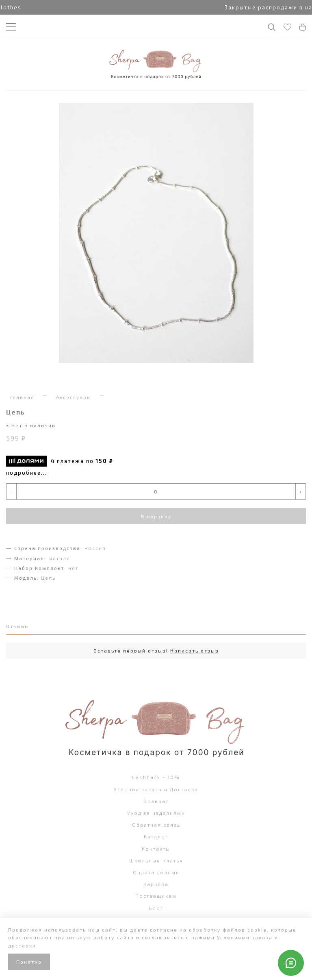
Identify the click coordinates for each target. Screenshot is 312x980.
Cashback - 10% (156, 777)
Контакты (156, 849)
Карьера (156, 884)
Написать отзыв (195, 650)
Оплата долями (156, 872)
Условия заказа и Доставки (156, 789)
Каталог (156, 836)
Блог (156, 908)
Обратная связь (156, 825)
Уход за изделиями (156, 813)
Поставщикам (156, 896)
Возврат (156, 801)
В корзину (156, 516)
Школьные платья (156, 860)
